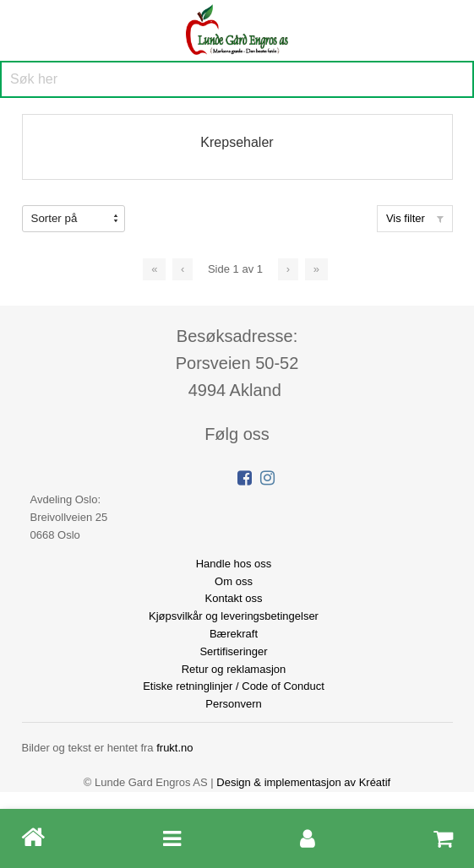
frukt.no (174, 748)
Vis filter (415, 218)
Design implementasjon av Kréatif (303, 782)
